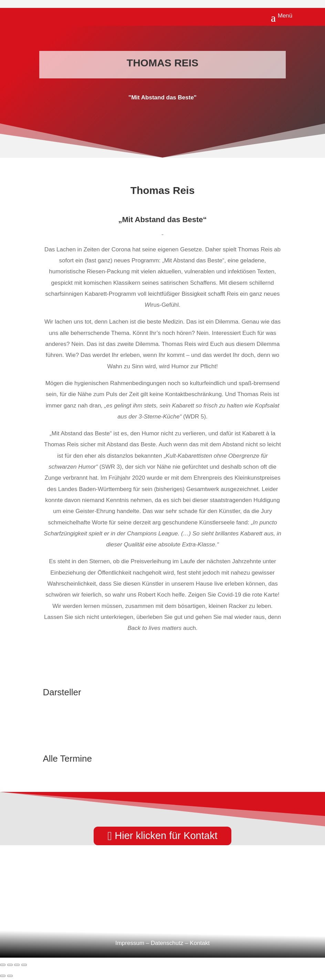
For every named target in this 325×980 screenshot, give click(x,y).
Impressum (130, 943)
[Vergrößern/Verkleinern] (3, 965)
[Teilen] (17, 965)
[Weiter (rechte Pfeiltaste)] (10, 976)
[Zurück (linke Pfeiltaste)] (3, 976)
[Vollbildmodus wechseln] (10, 965)
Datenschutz (167, 943)
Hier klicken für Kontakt (166, 836)
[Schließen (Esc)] (24, 965)
